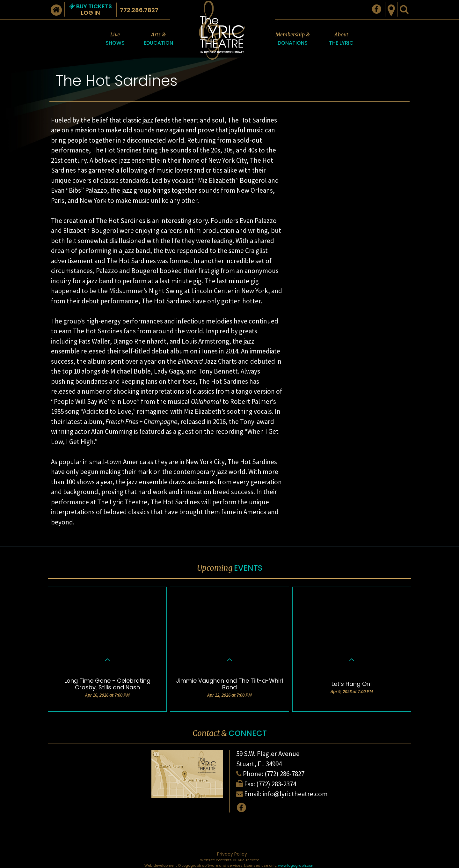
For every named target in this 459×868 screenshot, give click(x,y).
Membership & (293, 39)
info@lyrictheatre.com (295, 794)
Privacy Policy (232, 854)
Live (115, 39)
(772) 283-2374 (276, 784)
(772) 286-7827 (284, 774)
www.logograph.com (296, 865)
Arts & (158, 39)
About (341, 39)
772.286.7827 (139, 10)
